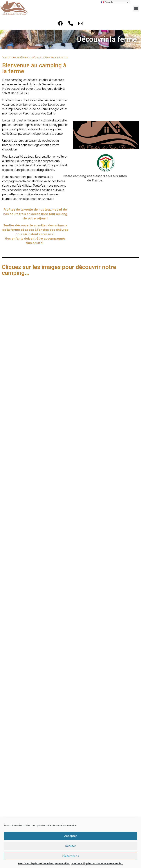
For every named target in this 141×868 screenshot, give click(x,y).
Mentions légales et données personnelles (44, 864)
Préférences (71, 856)
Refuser (70, 846)
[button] (136, 9)
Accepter (70, 836)
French (107, 2)
